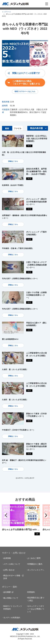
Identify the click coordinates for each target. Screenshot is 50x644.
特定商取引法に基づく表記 (36, 599)
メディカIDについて (12, 564)
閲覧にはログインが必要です (26, 73)
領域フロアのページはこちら (25, 91)
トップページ (6, 12)
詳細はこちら (13, 161)
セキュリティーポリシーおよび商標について (36, 609)
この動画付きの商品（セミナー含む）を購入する (26, 82)
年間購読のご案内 (35, 564)
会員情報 (7, 558)
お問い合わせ (9, 570)
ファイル (18, 128)
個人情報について (11, 598)
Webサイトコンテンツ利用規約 (13, 607)
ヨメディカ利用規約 (12, 618)
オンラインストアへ (36, 570)
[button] (6, 515)
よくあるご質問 (34, 558)
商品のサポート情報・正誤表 (14, 577)
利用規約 (31, 592)
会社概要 (7, 592)
